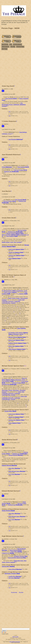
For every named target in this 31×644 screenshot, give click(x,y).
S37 (10, 111)
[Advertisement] (15, 67)
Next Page (5, 49)
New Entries (5, 44)
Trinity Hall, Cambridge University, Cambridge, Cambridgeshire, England (13, 301)
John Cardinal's (12, 642)
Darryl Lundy (15, 637)
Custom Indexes (17, 44)
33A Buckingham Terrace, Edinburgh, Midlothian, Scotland (14, 105)
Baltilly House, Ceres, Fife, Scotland (12, 242)
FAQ (11, 44)
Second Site (18, 642)
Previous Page (20, 47)
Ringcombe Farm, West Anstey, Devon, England (14, 561)
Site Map (13, 47)
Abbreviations (5, 47)
